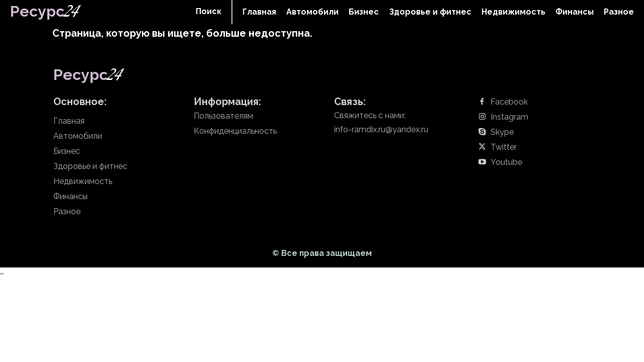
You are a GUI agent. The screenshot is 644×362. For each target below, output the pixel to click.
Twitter (504, 147)
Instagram (509, 117)
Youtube (506, 162)
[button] (209, 12)
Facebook (509, 102)
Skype (502, 132)
